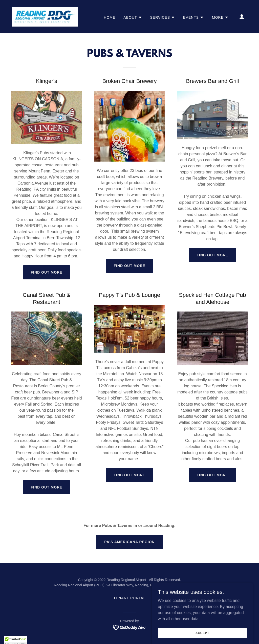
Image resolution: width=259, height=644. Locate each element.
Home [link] (110, 17)
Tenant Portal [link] (129, 598)
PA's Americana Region (129, 542)
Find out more (47, 272)
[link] (45, 16)
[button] (133, 17)
